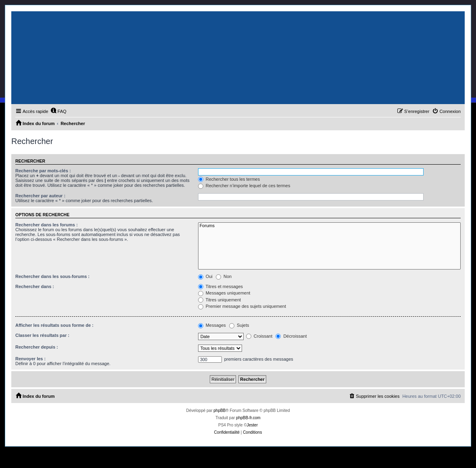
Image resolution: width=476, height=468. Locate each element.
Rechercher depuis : (37, 347)
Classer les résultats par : (42, 335)
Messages (212, 325)
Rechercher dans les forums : (47, 225)
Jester (252, 425)
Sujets (239, 325)
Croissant (259, 336)
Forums (329, 226)
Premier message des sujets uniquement (242, 306)
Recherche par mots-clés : (43, 171)
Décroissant (291, 336)
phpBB (219, 411)
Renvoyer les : (30, 359)
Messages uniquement (224, 293)
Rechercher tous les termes (229, 179)
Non (224, 276)
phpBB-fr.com (248, 418)
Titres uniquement (220, 300)
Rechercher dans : (35, 286)
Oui (205, 276)
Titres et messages (220, 286)
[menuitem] (58, 111)
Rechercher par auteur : (40, 196)
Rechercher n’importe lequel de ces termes (244, 186)
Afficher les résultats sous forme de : (54, 325)
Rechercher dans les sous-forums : (52, 276)
